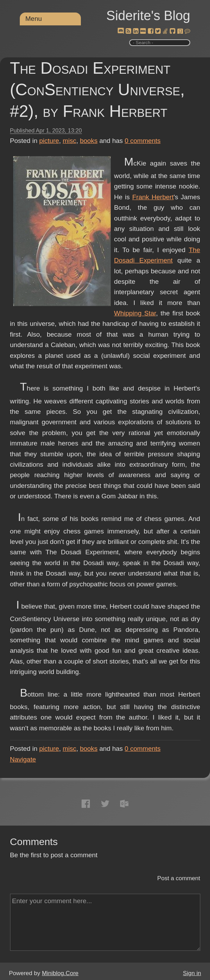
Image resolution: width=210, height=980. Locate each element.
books (89, 141)
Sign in (192, 973)
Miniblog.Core (60, 973)
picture (49, 141)
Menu (34, 19)
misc (70, 141)
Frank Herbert (153, 197)
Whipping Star (135, 313)
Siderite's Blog (148, 16)
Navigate (23, 759)
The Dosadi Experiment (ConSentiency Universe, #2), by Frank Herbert (98, 90)
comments (143, 141)
